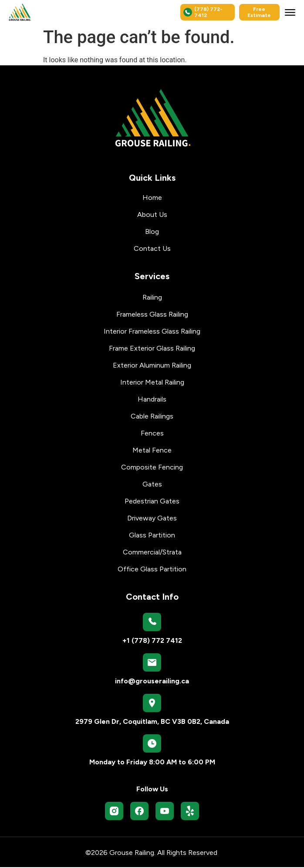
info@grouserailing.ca (152, 682)
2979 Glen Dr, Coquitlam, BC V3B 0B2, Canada (152, 722)
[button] (290, 12)
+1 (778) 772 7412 (152, 641)
